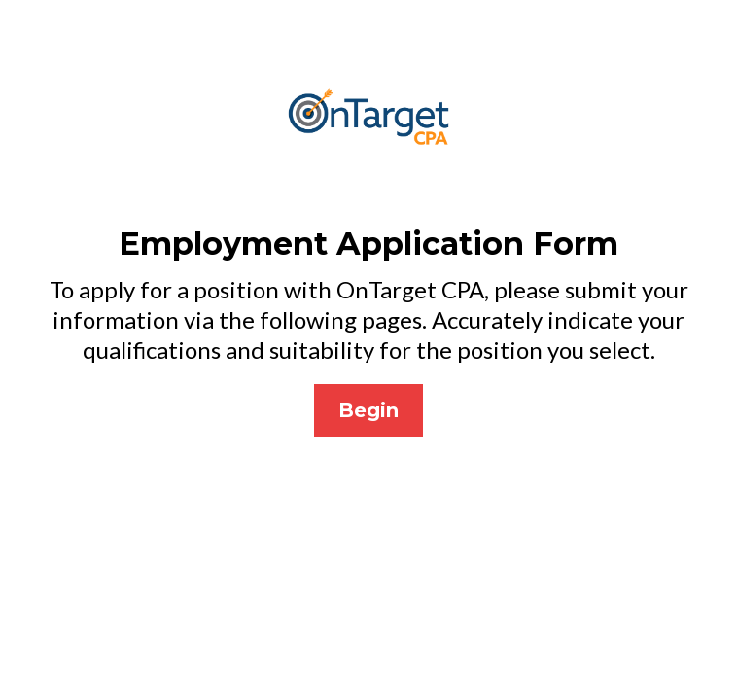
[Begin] (368, 410)
